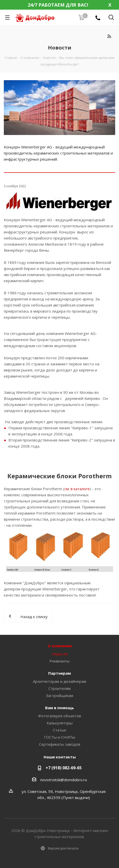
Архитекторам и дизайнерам (59, 681)
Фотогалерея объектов (59, 716)
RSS (109, 36)
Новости (60, 654)
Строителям (59, 688)
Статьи (59, 730)
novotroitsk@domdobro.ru (64, 780)
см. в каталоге (77, 489)
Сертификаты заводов (60, 744)
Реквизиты (59, 661)
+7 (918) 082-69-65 (64, 768)
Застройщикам (59, 695)
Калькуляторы (60, 723)
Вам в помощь (59, 708)
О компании (60, 646)
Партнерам (59, 673)
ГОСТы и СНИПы (60, 737)
